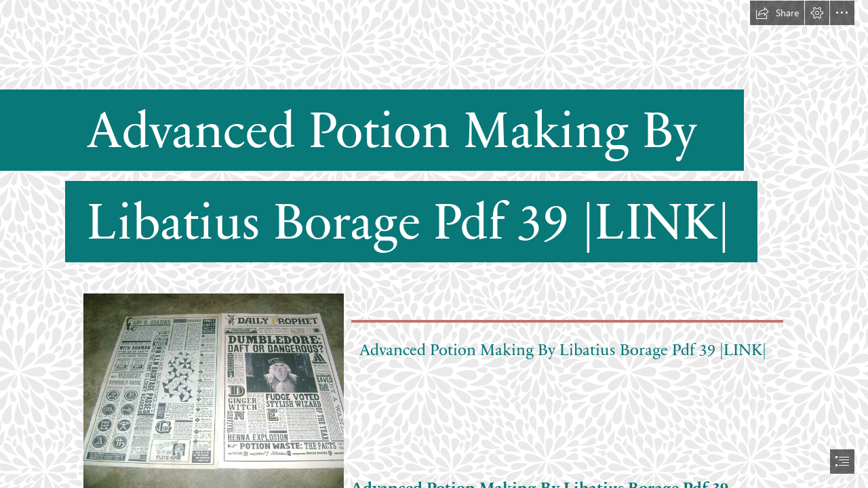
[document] (434, 244)
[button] (777, 13)
